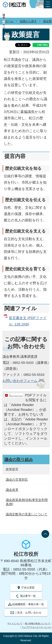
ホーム (9, 21)
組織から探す (28, 21)
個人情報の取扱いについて (38, 624)
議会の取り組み (19, 459)
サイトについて (15, 624)
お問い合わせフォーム (20, 381)
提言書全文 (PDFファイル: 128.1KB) (28, 321)
